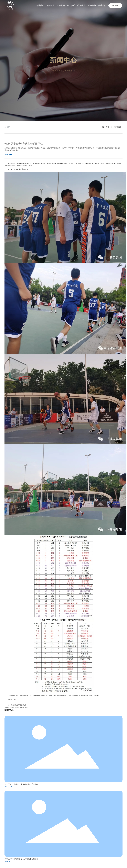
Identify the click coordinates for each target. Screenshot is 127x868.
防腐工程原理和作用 (19, 705)
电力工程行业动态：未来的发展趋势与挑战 (22, 784)
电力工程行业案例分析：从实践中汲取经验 (22, 859)
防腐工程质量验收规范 (20, 707)
